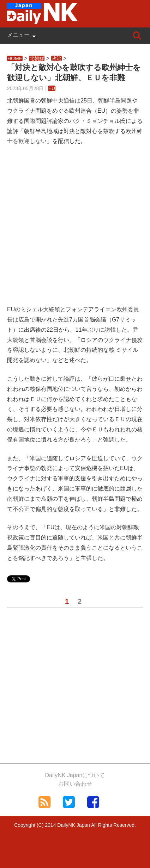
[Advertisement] (75, 230)
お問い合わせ (75, 784)
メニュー (18, 35)
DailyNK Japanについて (75, 775)
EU (52, 88)
